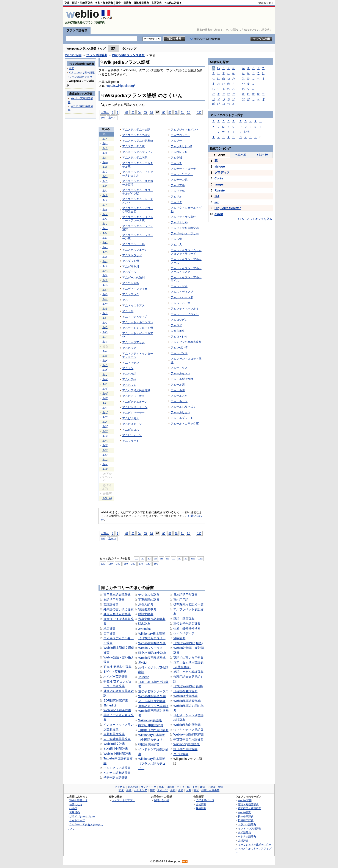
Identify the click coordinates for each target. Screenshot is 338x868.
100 (193, 558)
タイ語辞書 (181, 754)
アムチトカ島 (131, 283)
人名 (188, 790)
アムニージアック (133, 342)
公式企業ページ (205, 800)
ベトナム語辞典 (247, 836)
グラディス (222, 173)
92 (189, 112)
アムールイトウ (181, 373)
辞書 (67, 3)
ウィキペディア (184, 633)
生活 (129, 790)
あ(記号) (107, 498)
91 (182, 112)
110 (200, 558)
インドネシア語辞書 (117, 768)
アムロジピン (179, 320)
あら (105, 318)
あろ (105, 337)
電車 (161, 787)
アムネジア (129, 348)
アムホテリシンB (182, 146)
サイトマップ (77, 820)
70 (174, 558)
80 (180, 558)
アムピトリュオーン (135, 407)
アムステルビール (133, 244)
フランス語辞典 (77, 30)
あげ (105, 370)
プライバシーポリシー (82, 816)
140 (118, 564)
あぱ (105, 450)
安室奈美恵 (178, 331)
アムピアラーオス (133, 396)
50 (161, 558)
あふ (105, 266)
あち (105, 214)
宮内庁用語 (181, 600)
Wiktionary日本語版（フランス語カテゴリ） (152, 763)
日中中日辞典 (123, 3)
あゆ (105, 309)
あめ (105, 294)
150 (126, 564)
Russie (220, 190)
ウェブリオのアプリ (123, 800)
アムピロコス (131, 430)
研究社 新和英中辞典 (152, 653)
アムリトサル (179, 222)
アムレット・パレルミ (185, 309)
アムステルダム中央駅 (136, 130)
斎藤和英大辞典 (114, 734)
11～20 (241, 155)
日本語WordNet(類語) (188, 643)
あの (105, 252)
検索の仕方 (76, 804)
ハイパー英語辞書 (116, 677)
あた (105, 210)
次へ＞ (112, 117)
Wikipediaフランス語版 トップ (86, 49)
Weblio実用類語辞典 (152, 643)
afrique (220, 166)
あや (105, 304)
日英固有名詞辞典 (185, 691)
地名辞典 (110, 628)
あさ (105, 186)
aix (217, 202)
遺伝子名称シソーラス (153, 691)
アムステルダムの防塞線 (138, 141)
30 (149, 558)
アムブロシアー (181, 135)
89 (170, 112)
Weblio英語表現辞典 (187, 701)
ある (105, 327)
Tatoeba (144, 677)
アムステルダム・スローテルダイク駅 (138, 192)
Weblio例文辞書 (114, 744)
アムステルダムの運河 (136, 135)
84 (139, 112)
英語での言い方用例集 (188, 658)
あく (105, 172)
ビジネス (120, 787)
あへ (105, 271)
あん (105, 351)
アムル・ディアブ (182, 292)
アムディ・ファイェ (135, 289)
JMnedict (110, 705)
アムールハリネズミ (183, 407)
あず (105, 389)
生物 (173, 790)
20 (143, 558)
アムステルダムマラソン (138, 152)
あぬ (105, 243)
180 (148, 564)
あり (105, 323)
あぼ (105, 445)
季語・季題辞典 (184, 619)
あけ (105, 176)
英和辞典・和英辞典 (250, 808)
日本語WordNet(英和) (188, 686)
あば (105, 426)
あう (105, 148)
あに (105, 238)
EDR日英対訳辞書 (116, 700)
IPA (217, 196)
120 (103, 564)
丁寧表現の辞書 (149, 600)
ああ (105, 139)
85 (145, 112)
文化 (121, 790)
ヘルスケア (141, 790)
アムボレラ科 (179, 152)
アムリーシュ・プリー (185, 233)
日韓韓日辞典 (141, 3)
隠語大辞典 (146, 614)
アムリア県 (178, 185)
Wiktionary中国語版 (187, 744)
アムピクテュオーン (135, 402)
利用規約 (75, 812)
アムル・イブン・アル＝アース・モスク (186, 270)
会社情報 (201, 804)
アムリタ (176, 202)
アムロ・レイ (179, 337)
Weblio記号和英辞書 (117, 710)
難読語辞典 (111, 604)
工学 (195, 787)
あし (105, 191)
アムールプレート (182, 418)
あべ (105, 441)
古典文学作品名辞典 (152, 619)
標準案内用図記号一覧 (188, 604)
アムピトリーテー (133, 413)
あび (105, 431)
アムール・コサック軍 (185, 424)
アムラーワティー (182, 174)
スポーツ (163, 790)
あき (105, 167)
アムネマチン (131, 363)
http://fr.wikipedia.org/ (120, 86)
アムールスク (179, 396)
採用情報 (201, 808)
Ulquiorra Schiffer (228, 208)
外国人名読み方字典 (117, 614)
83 (133, 112)
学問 (221, 787)
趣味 (152, 790)
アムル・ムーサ (181, 303)
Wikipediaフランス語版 (128, 55)
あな (105, 233)
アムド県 (128, 311)
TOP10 (219, 155)
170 (141, 564)
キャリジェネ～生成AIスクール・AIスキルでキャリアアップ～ (253, 848)
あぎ (105, 361)
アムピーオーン (132, 435)
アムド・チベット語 (135, 317)
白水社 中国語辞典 (151, 725)
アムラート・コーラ (183, 169)
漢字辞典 (179, 638)
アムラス (176, 163)
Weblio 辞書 (73, 55)
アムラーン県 (179, 180)
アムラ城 (176, 158)
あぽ (105, 469)
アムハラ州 (129, 379)
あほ (105, 275)
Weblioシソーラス (150, 648)
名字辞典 (110, 633)
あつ (105, 219)
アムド (126, 300)
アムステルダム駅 (133, 146)
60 (168, 558)
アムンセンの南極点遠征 (186, 342)
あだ (105, 403)
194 (103, 117)
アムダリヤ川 (131, 267)
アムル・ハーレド (182, 297)
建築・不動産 (208, 787)
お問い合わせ (161, 800)
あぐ (105, 365)
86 (151, 112)
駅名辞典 (144, 624)
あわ (105, 342)
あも (105, 299)
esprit (219, 214)
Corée (219, 178)
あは (105, 257)
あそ (105, 205)
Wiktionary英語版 (150, 720)
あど (105, 422)
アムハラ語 (129, 374)
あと (105, 228)
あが (105, 356)
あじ (105, 384)
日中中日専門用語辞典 (153, 730)
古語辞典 (156, 3)
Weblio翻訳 (244, 812)
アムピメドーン (132, 424)
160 (133, 564)
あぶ (105, 436)
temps (219, 184)
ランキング (129, 49)
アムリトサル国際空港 (185, 228)
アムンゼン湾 (179, 348)
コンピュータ (148, 787)
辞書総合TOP (266, 3)
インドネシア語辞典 (250, 828)
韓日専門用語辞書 (185, 749)
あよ (105, 313)
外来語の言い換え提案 (119, 609)
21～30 (262, 155)
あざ (105, 379)
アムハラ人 (129, 385)
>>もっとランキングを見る (255, 219)
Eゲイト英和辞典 (115, 672)
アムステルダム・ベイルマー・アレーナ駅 (138, 219)
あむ (105, 290)
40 (155, 558)
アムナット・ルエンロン (138, 322)
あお (105, 158)
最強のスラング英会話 (153, 706)
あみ (105, 285)
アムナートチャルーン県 (138, 328)
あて (105, 224)
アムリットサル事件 (183, 217)
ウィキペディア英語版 (188, 730)
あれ (105, 332)
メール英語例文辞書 (152, 701)
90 (176, 112)
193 (199, 112)
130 (110, 564)
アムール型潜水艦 (182, 379)
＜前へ (105, 112)
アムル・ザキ (179, 286)
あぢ (105, 408)
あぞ (105, 398)
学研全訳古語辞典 (116, 778)
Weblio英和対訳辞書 (187, 725)
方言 (196, 790)
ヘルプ (73, 808)
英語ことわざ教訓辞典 (188, 672)
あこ (105, 181)
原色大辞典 (146, 604)
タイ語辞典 (244, 832)
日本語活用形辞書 (185, 595)
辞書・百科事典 (210, 790)
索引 (114, 49)
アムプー (176, 141)
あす (105, 195)
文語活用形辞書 (114, 600)
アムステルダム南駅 (135, 158)
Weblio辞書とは (78, 800)
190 (156, 564)
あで (105, 417)
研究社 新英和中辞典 (117, 667)
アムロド (176, 325)
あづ (105, 412)
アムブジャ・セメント (185, 130)
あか (105, 162)
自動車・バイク (175, 787)
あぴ (105, 455)
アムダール (129, 272)
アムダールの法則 (133, 278)
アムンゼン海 (179, 353)
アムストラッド (132, 255)
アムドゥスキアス (133, 306)
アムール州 (178, 390)
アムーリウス (179, 368)
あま (105, 280)
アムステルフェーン (135, 250)
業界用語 (133, 787)
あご (105, 375)
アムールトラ (179, 401)
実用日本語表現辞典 (117, 595)
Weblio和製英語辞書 (152, 696)
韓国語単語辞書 (149, 744)
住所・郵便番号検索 (187, 628)
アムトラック (131, 294)
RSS (185, 862)
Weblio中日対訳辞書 (117, 754)
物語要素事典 (147, 609)
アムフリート (131, 441)
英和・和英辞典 (104, 3)
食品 (181, 790)
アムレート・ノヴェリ (185, 314)
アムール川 (178, 385)
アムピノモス (131, 418)
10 (137, 558)
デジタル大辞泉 (149, 595)
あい (105, 143)
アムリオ (176, 197)
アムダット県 (131, 261)
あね (105, 247)
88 (164, 112)
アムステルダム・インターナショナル (138, 174)
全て (71, 68)
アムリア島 (178, 191)
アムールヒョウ (181, 412)
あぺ (105, 464)
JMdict (143, 663)
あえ (105, 153)
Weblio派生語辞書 (186, 696)
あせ (105, 200)
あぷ (105, 460)
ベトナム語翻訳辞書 (117, 773)
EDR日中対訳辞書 (116, 749)
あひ (105, 261)
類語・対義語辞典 (82, 3)
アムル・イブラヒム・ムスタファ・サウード (186, 252)
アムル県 (176, 239)
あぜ (105, 394)
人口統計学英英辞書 (117, 739)
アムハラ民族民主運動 (136, 390)
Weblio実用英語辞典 (152, 658)
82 (127, 112)
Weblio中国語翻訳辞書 (189, 734)
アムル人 (176, 245)
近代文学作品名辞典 (187, 624)
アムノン (128, 368)
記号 (247, 132)
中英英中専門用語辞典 (188, 739)
